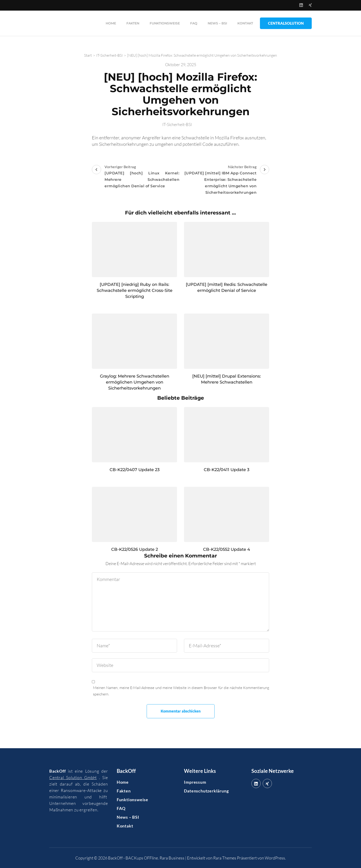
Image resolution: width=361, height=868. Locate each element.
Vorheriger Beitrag (136, 177)
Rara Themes (225, 858)
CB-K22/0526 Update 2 (135, 549)
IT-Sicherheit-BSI (177, 124)
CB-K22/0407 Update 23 (135, 470)
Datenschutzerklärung (206, 791)
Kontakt (245, 23)
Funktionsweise (165, 23)
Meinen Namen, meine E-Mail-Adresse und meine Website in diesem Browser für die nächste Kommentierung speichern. (181, 691)
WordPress (275, 858)
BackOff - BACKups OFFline (133, 858)
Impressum (195, 782)
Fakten (133, 23)
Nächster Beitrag (225, 180)
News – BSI (217, 23)
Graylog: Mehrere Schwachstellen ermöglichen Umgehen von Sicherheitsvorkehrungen (135, 382)
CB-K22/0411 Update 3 (227, 470)
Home (111, 23)
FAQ (194, 23)
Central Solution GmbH (73, 777)
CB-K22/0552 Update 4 (227, 549)
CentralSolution (286, 23)
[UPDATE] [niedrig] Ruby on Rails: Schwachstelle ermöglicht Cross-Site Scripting (135, 290)
